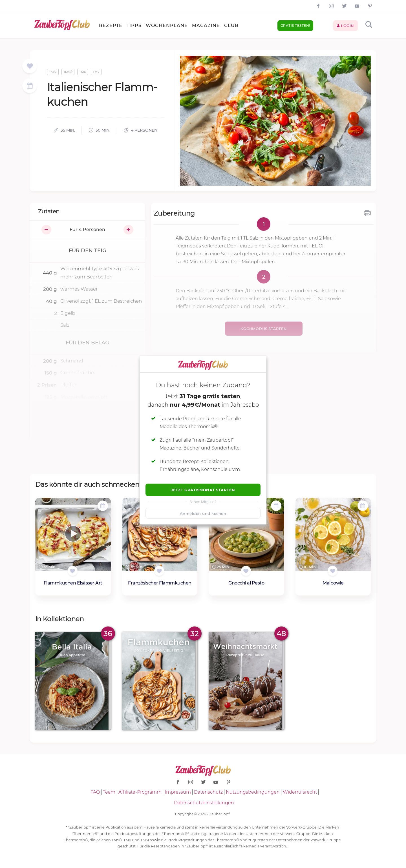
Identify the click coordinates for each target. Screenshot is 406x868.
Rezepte (111, 26)
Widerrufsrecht (300, 792)
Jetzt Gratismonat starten (203, 490)
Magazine (206, 26)
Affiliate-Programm (140, 792)
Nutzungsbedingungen (253, 792)
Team (109, 792)
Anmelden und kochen (203, 513)
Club (231, 26)
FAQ (95, 792)
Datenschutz (208, 792)
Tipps (134, 26)
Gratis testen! (295, 26)
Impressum (178, 792)
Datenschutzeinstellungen (204, 803)
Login (346, 26)
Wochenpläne (167, 26)
